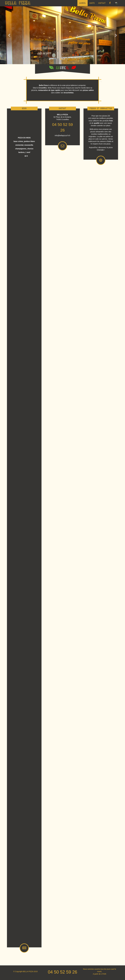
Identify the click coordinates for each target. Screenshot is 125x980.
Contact (102, 3)
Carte (92, 3)
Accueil (83, 3)
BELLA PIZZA (18, 3)
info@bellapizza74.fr (62, 136)
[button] (9, 35)
